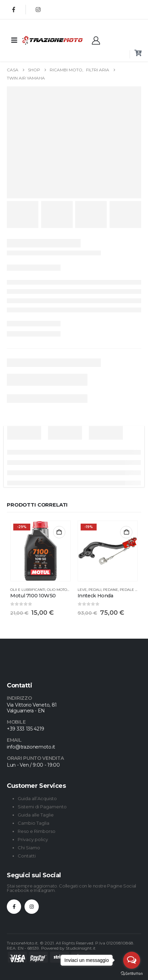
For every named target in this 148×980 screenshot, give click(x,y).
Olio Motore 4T (62, 590)
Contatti (27, 856)
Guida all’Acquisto (37, 798)
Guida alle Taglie (36, 815)
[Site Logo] (39, 40)
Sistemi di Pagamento (42, 807)
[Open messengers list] (132, 960)
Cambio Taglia (34, 823)
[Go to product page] (40, 551)
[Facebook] (14, 10)
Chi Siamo (29, 848)
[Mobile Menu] (14, 40)
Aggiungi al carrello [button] (59, 532)
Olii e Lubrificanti (28, 590)
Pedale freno (134, 590)
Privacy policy (33, 839)
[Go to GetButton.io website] (132, 973)
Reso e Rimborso (37, 831)
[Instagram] (38, 10)
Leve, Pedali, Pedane (98, 590)
